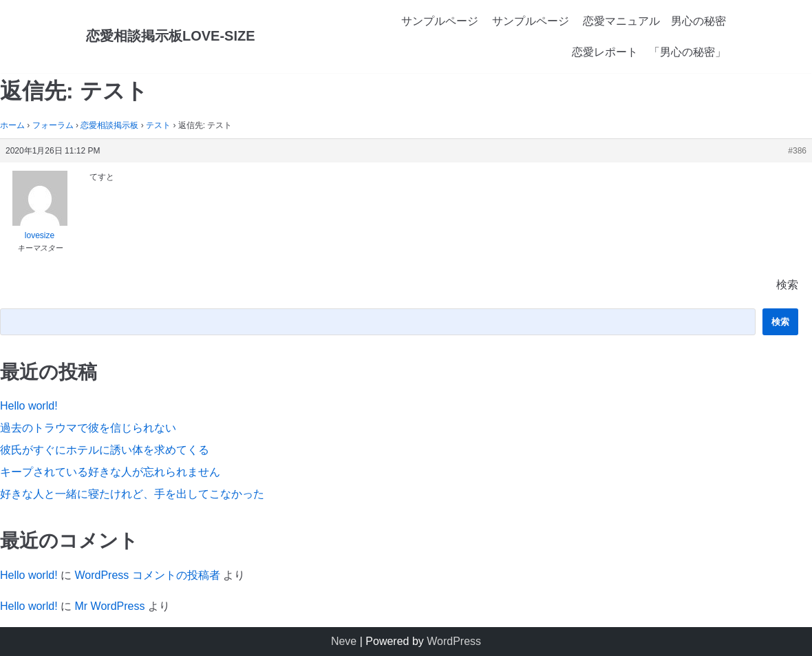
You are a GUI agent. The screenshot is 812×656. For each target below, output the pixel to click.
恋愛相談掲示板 (109, 125)
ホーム (12, 125)
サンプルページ (440, 21)
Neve (344, 641)
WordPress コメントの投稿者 (147, 575)
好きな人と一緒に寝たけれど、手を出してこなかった (132, 494)
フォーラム (53, 125)
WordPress (454, 641)
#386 (797, 151)
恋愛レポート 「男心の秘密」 (649, 52)
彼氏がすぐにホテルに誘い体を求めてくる (105, 450)
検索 (787, 285)
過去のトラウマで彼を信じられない (88, 428)
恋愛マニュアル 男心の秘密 (654, 21)
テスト (158, 125)
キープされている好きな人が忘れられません (110, 472)
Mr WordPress (109, 606)
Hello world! (29, 406)
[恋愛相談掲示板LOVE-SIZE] (171, 36)
